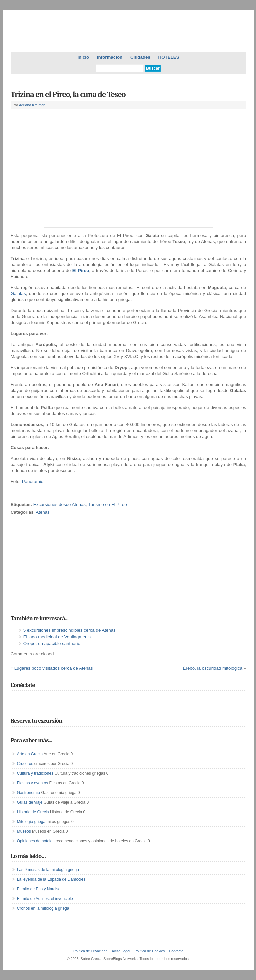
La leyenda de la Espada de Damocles (51, 879)
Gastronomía (28, 793)
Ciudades (140, 57)
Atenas (43, 512)
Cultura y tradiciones (35, 773)
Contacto (176, 951)
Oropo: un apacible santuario (52, 643)
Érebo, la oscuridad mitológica (213, 668)
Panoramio (33, 481)
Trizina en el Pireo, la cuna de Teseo (68, 94)
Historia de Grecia (33, 812)
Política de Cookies (149, 951)
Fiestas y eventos (32, 783)
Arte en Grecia (30, 754)
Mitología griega (31, 822)
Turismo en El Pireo (107, 504)
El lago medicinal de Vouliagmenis (57, 637)
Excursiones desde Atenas (59, 504)
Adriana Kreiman (32, 105)
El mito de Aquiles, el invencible (45, 899)
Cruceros (25, 764)
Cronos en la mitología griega (43, 908)
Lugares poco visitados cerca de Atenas (54, 668)
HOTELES (169, 57)
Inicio (83, 57)
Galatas (18, 293)
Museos (24, 831)
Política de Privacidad (90, 951)
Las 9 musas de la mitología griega (48, 870)
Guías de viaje (30, 802)
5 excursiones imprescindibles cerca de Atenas (69, 630)
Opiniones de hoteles (36, 841)
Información (110, 57)
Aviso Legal (121, 951)
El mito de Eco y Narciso (39, 889)
